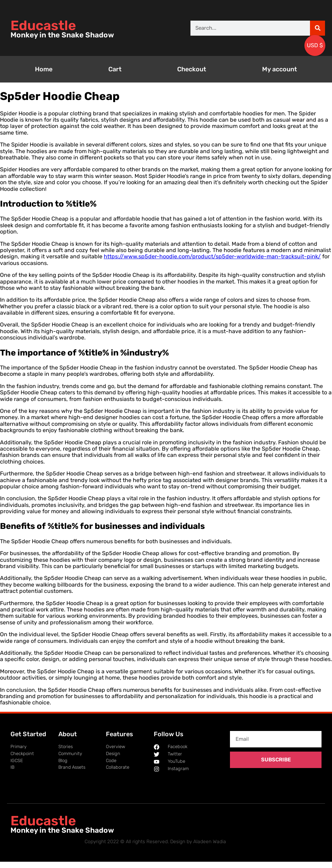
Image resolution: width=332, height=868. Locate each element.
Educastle (43, 26)
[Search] (317, 28)
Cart (115, 69)
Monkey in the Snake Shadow (62, 35)
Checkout (192, 69)
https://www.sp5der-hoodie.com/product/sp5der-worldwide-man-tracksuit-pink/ (212, 256)
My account (280, 69)
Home (44, 69)
